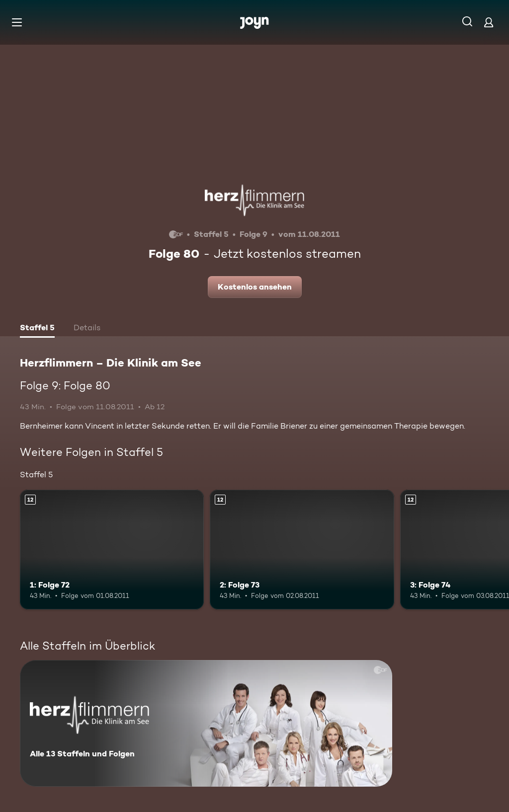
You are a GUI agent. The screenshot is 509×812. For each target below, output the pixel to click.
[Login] (489, 22)
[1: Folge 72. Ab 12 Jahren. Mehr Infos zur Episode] (112, 550)
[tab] (37, 329)
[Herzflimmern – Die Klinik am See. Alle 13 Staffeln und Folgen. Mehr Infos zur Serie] (206, 723)
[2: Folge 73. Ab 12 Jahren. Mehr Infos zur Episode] (302, 550)
